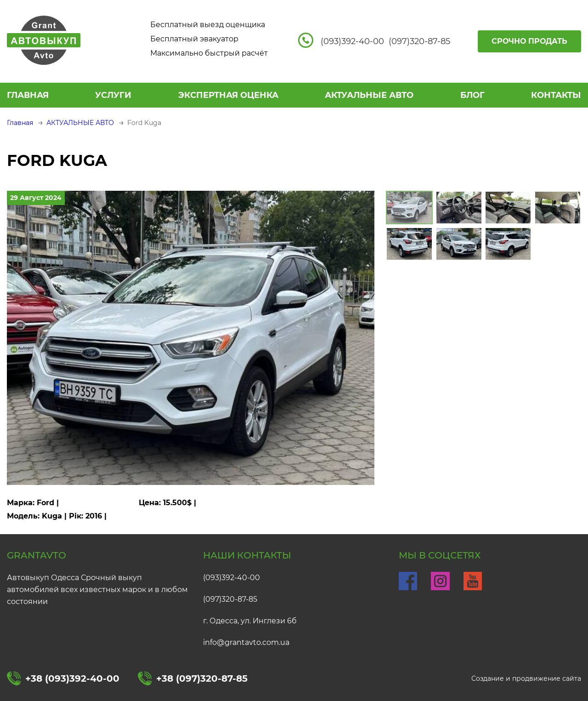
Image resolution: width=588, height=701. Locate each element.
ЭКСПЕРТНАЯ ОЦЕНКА (228, 95)
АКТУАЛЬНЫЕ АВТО (369, 95)
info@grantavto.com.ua (246, 642)
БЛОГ (472, 95)
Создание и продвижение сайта (526, 678)
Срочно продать (529, 41)
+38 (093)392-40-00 (63, 678)
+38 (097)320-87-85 (193, 678)
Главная (28, 95)
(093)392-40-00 (232, 578)
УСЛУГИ (113, 95)
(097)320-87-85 (230, 599)
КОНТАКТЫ (556, 95)
